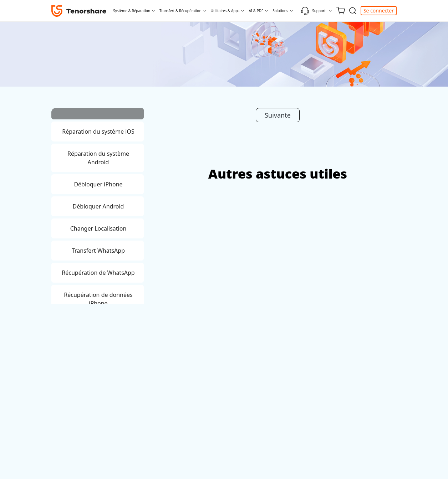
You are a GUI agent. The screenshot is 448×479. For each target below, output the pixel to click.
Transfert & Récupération (180, 11)
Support (313, 11)
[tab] (98, 115)
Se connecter (379, 11)
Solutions (280, 11)
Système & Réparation (132, 11)
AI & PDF (256, 11)
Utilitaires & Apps (225, 11)
